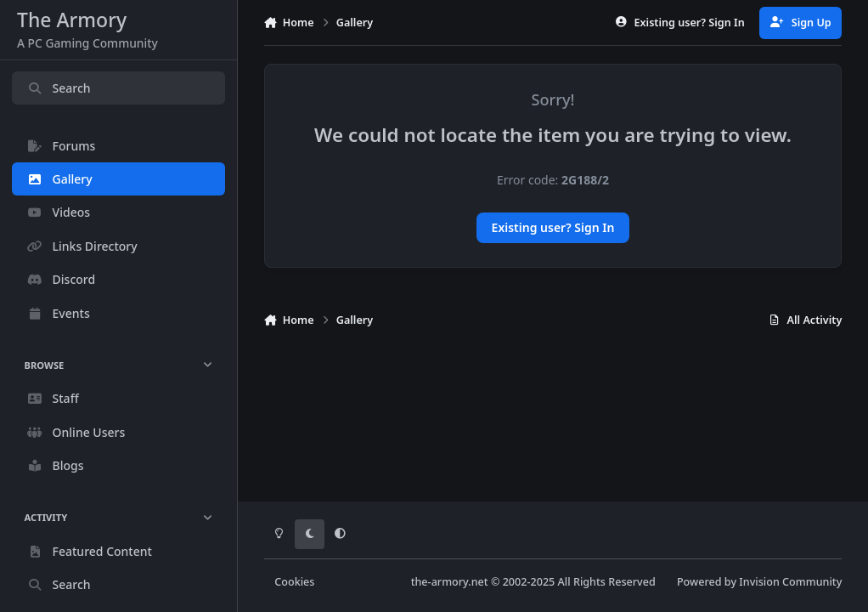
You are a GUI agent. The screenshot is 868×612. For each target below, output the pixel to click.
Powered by (759, 582)
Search (59, 88)
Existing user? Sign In (553, 227)
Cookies (294, 582)
